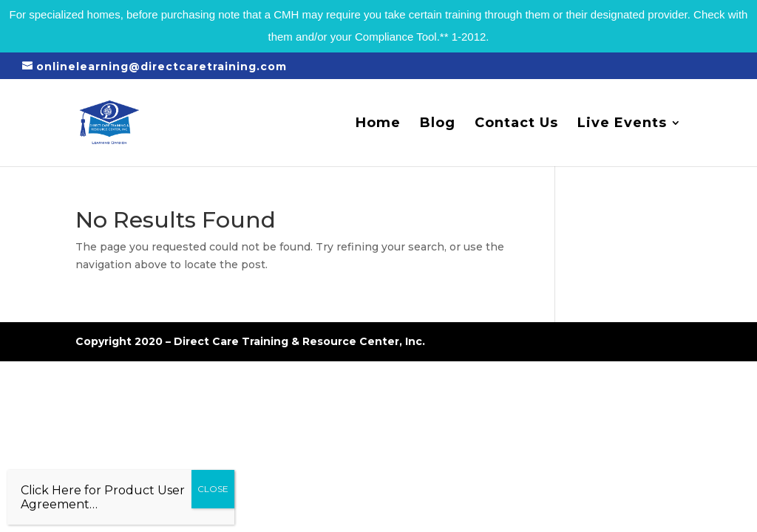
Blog (438, 124)
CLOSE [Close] (213, 489)
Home (378, 124)
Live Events (622, 124)
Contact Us (516, 124)
